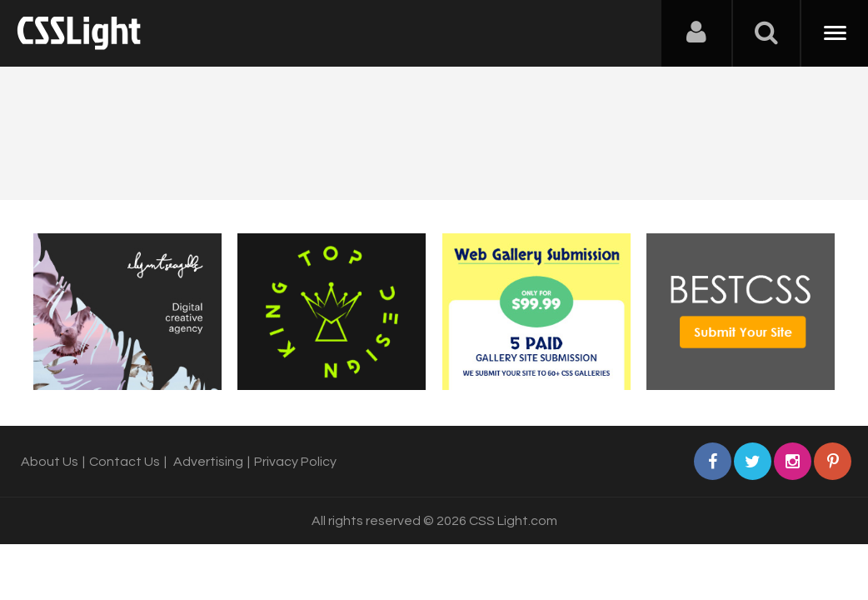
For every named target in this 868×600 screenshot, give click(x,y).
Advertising (208, 462)
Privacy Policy (295, 462)
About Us (50, 462)
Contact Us (125, 462)
